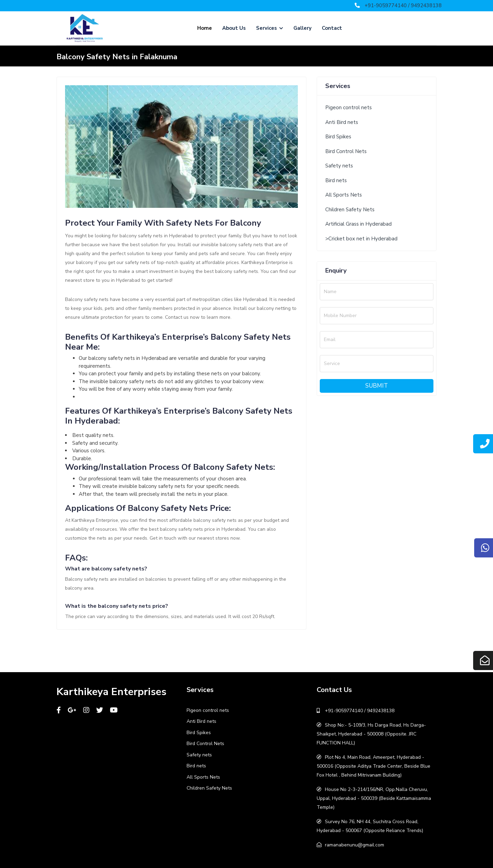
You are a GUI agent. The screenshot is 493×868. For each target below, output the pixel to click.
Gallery (302, 28)
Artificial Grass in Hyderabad (358, 224)
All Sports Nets (344, 195)
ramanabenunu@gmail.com (355, 845)
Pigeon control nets (349, 108)
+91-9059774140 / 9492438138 (403, 5)
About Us (234, 28)
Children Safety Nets (350, 210)
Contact (332, 28)
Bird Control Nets (346, 151)
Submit (377, 386)
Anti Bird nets (342, 122)
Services (270, 28)
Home (205, 28)
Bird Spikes (338, 137)
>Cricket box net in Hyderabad (361, 239)
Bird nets (336, 180)
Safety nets (339, 166)
